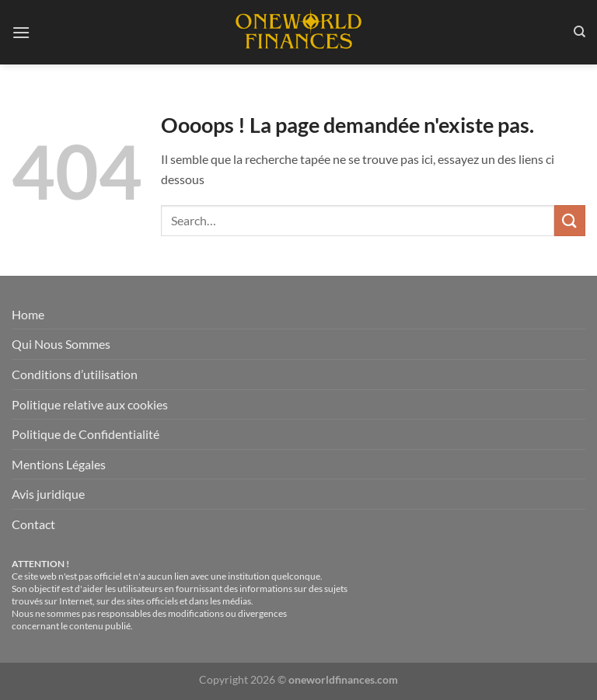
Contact (33, 524)
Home (28, 314)
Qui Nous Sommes (61, 344)
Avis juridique (48, 494)
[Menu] (21, 32)
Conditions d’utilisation (75, 374)
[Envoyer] (570, 220)
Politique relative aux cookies (90, 404)
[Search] (580, 32)
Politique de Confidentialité (86, 434)
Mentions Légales (59, 464)
